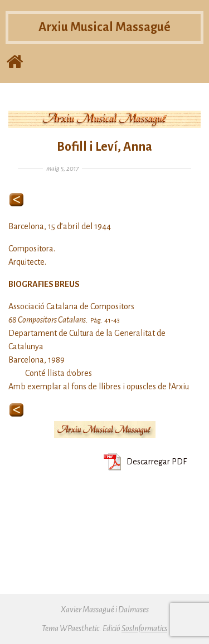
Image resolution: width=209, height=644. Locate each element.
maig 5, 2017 (62, 169)
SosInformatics (144, 628)
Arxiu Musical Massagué (104, 27)
